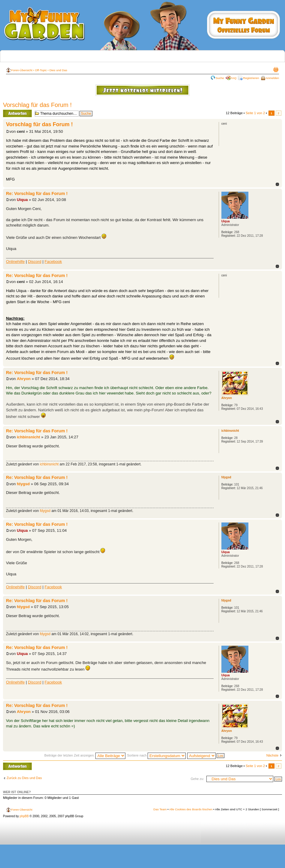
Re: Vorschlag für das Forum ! (37, 193)
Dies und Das (58, 70)
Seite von (255, 113)
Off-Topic (41, 70)
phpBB (24, 816)
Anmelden (272, 78)
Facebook (53, 262)
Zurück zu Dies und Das (24, 778)
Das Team (160, 809)
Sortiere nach (156, 755)
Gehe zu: (197, 779)
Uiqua (22, 200)
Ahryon (24, 379)
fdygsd (23, 484)
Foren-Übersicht (22, 70)
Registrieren (251, 78)
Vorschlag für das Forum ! (37, 105)
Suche (220, 78)
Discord (35, 262)
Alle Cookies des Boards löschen (191, 809)
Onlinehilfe (15, 262)
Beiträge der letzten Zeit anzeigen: (85, 755)
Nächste (272, 755)
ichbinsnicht (28, 437)
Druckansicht (276, 69)
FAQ (234, 78)
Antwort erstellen (17, 113)
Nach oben (277, 184)
